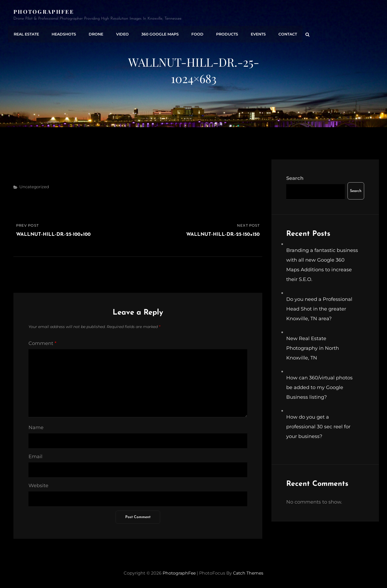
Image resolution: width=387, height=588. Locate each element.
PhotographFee (44, 11)
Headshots (63, 33)
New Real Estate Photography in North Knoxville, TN (313, 348)
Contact (283, 33)
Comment (42, 343)
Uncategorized (34, 187)
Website (38, 486)
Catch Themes (249, 573)
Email (35, 457)
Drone (95, 33)
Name (36, 427)
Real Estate (26, 33)
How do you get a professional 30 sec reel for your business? (318, 427)
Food (194, 33)
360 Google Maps (157, 33)
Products (223, 33)
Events (254, 33)
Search (295, 178)
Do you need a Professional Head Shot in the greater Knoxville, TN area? (319, 309)
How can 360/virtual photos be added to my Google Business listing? (319, 387)
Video (120, 33)
